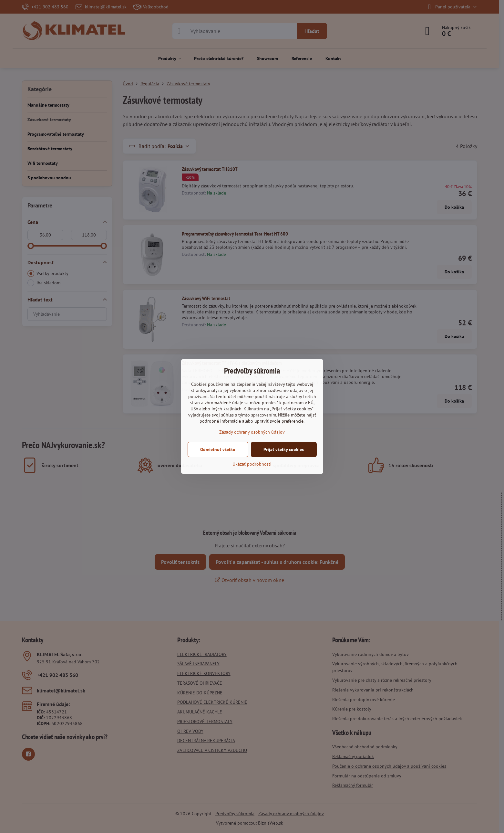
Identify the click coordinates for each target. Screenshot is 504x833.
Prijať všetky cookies (284, 449)
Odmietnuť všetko (218, 449)
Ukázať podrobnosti (252, 464)
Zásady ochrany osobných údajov (252, 432)
